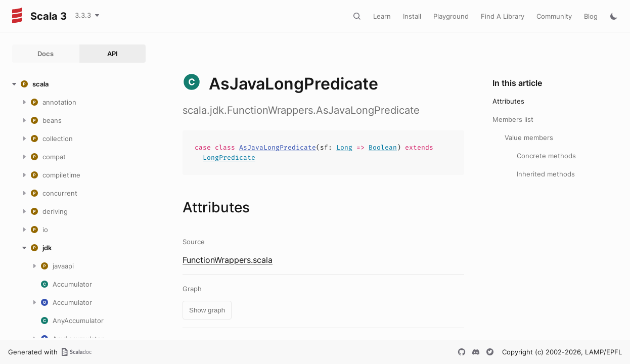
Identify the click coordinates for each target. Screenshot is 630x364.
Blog (591, 16)
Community (554, 16)
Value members (529, 138)
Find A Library (503, 16)
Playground (451, 16)
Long (344, 147)
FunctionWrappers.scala (228, 260)
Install (412, 16)
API (112, 54)
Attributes (508, 101)
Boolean (383, 147)
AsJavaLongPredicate (278, 147)
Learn (382, 16)
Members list (513, 119)
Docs (46, 54)
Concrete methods (546, 156)
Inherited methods (546, 174)
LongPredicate (229, 157)
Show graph (207, 310)
